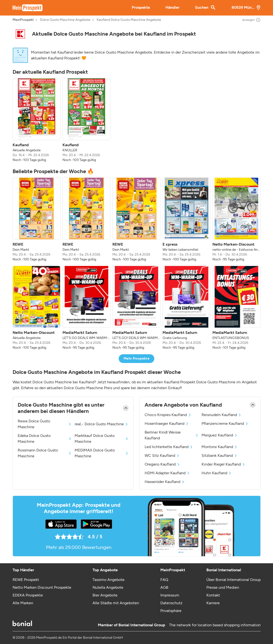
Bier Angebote (105, 595)
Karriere (213, 603)
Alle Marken (23, 603)
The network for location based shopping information (215, 625)
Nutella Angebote (108, 587)
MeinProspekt (23, 20)
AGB (164, 587)
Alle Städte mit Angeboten (116, 603)
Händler (172, 7)
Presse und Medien (223, 587)
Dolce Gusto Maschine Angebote (65, 20)
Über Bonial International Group (234, 580)
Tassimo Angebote (109, 580)
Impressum (170, 595)
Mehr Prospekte (136, 358)
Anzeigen (251, 20)
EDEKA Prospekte (28, 595)
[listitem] (37, 120)
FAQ (164, 580)
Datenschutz (171, 603)
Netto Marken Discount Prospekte (42, 587)
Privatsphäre (171, 611)
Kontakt (213, 595)
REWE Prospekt (26, 580)
